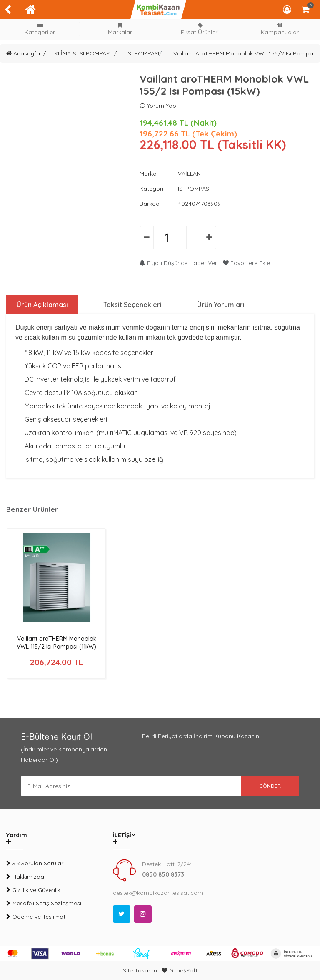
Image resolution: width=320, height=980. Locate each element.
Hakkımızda (25, 877)
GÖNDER (270, 786)
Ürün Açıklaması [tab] (42, 305)
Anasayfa (23, 53)
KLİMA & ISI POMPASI (82, 53)
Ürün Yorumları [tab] (221, 305)
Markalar (120, 29)
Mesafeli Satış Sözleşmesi (44, 903)
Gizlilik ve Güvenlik (33, 890)
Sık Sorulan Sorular (35, 863)
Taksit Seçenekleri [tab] (132, 305)
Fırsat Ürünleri (200, 29)
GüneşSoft (180, 970)
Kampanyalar (280, 29)
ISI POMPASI (143, 53)
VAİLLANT (191, 174)
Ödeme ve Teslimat (36, 917)
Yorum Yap (158, 106)
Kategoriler (40, 29)
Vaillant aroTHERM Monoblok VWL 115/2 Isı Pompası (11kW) (57, 643)
